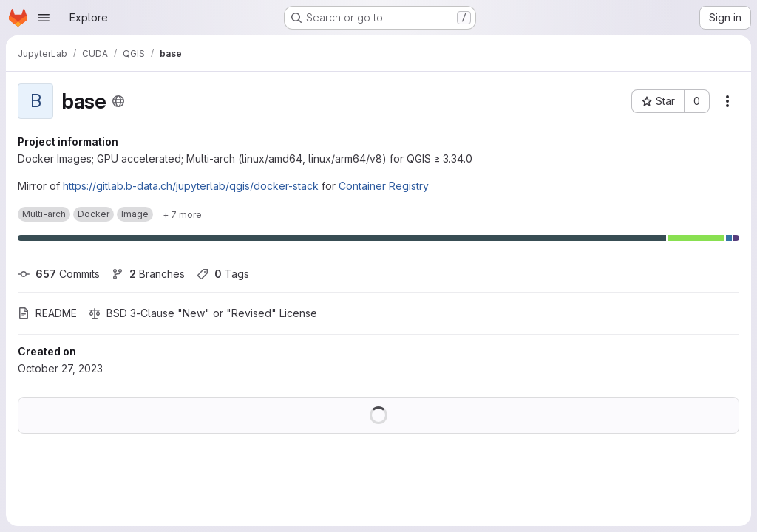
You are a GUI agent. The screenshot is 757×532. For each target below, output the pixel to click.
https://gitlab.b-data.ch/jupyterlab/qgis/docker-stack (191, 186)
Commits (59, 274)
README (47, 313)
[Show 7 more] (182, 214)
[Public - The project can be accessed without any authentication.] (118, 101)
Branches (148, 274)
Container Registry (384, 186)
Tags (223, 274)
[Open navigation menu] (44, 18)
